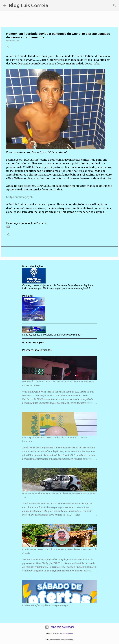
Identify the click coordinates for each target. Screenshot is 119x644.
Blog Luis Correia (28, 5)
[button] (8, 47)
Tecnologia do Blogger (60, 627)
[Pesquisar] (53, 5)
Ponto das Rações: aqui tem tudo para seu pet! (46, 605)
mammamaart (68, 633)
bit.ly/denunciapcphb (19, 197)
